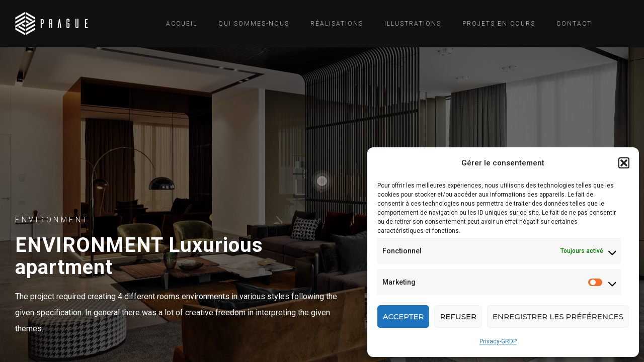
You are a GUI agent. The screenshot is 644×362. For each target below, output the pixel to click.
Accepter (404, 316)
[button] (624, 163)
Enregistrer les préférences (558, 316)
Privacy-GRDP (498, 341)
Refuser (458, 316)
